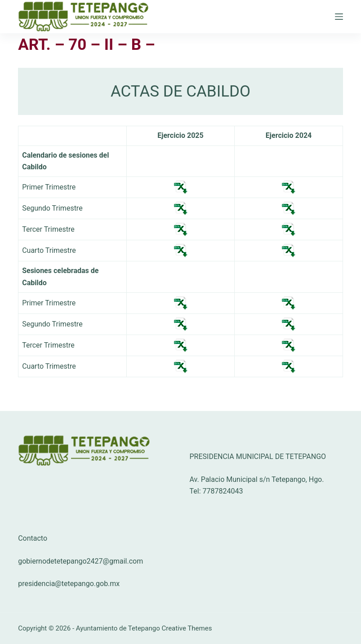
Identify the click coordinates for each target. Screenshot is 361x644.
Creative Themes (187, 628)
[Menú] (339, 17)
